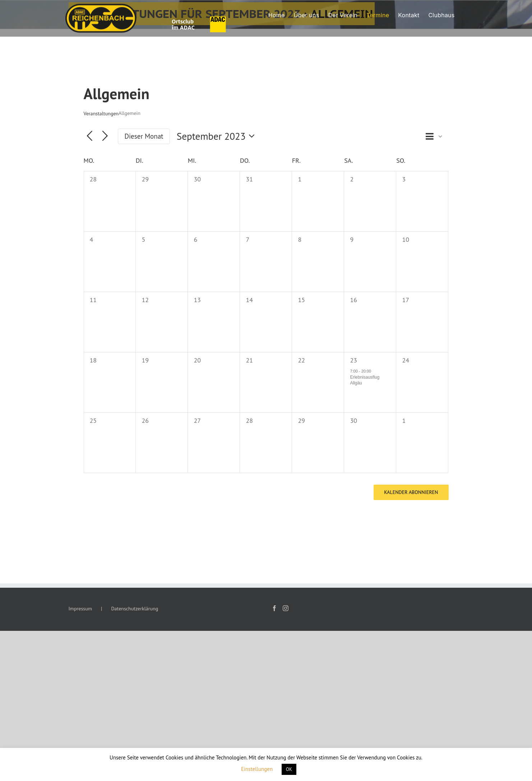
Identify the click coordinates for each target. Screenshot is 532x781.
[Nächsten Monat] (105, 136)
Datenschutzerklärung (135, 609)
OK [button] (289, 769)
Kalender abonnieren (411, 492)
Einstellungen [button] (257, 769)
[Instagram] (286, 608)
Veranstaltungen (101, 114)
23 (353, 360)
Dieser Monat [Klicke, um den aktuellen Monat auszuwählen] (144, 136)
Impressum (80, 609)
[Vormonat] (90, 136)
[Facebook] (274, 608)
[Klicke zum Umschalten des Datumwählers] (218, 136)
